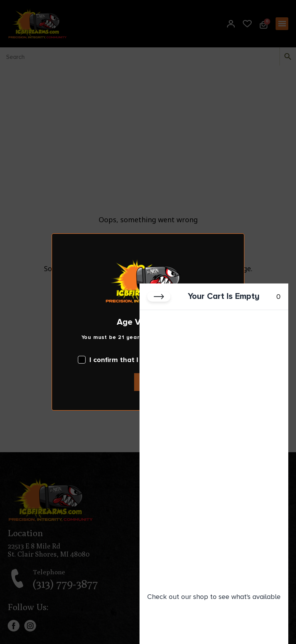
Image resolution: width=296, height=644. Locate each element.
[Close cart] (159, 297)
